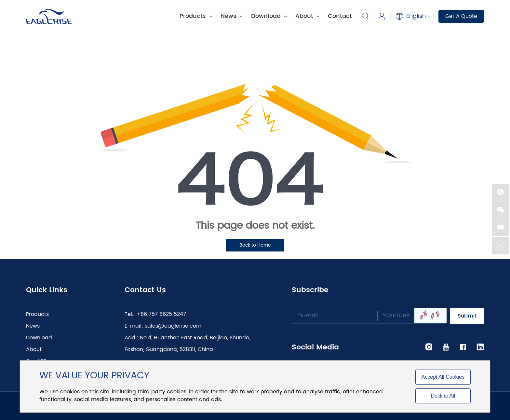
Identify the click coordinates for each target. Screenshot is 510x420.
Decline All (443, 396)
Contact (340, 16)
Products (196, 16)
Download (269, 16)
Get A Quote (461, 16)
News (232, 16)
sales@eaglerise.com (173, 326)
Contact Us (145, 290)
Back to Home (255, 245)
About (308, 16)
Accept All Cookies (443, 377)
